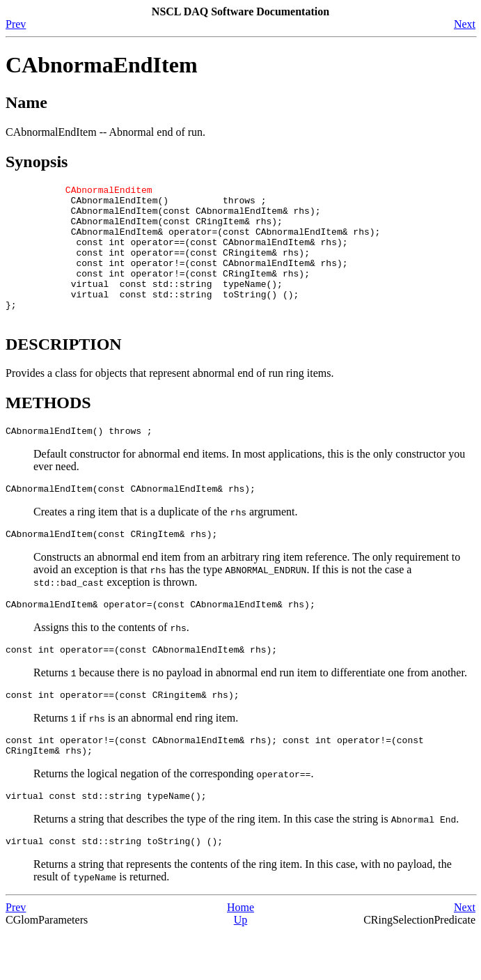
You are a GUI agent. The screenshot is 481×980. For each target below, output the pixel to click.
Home (240, 955)
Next (465, 24)
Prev (16, 24)
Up (241, 968)
